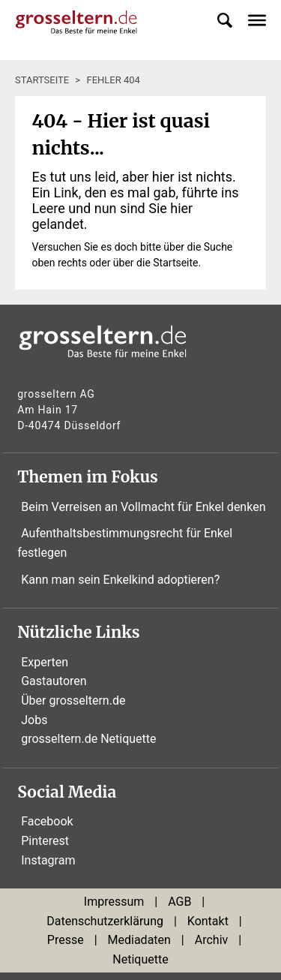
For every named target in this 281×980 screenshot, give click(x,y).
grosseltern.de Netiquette (88, 739)
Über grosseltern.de (73, 700)
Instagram (48, 860)
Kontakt (208, 921)
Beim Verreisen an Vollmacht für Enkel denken (143, 507)
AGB (179, 902)
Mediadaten (139, 940)
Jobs (34, 720)
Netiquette (140, 959)
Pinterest (45, 841)
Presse (66, 940)
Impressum (114, 902)
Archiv (212, 940)
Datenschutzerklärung (105, 921)
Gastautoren (54, 681)
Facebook (47, 821)
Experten (45, 662)
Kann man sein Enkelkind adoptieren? (120, 580)
